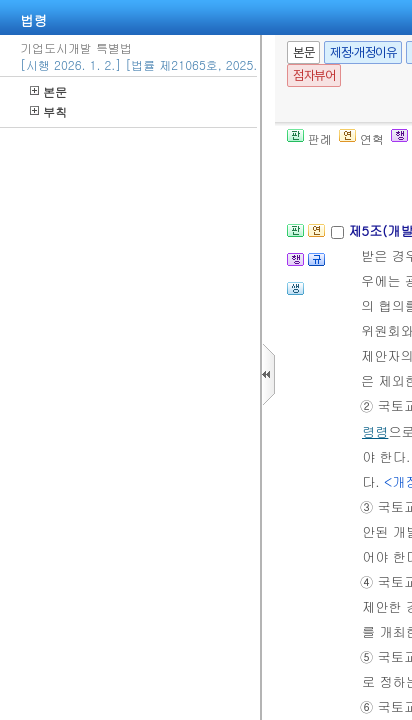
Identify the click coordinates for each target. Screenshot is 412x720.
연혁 (361, 138)
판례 (309, 138)
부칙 (48, 111)
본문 (48, 91)
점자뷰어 (314, 75)
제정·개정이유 (363, 52)
